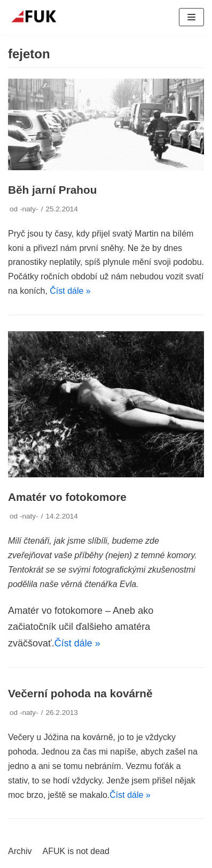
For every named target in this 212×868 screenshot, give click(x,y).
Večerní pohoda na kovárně (80, 693)
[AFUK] (40, 17)
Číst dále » (70, 291)
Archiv (20, 851)
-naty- (29, 209)
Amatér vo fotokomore (67, 497)
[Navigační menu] (191, 17)
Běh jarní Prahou (52, 190)
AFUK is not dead (76, 851)
